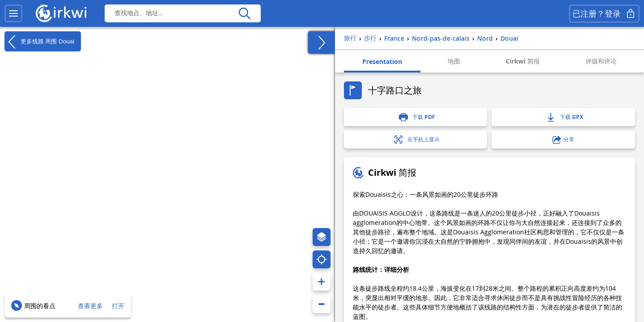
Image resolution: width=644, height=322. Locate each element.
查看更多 (90, 306)
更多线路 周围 (39, 42)
